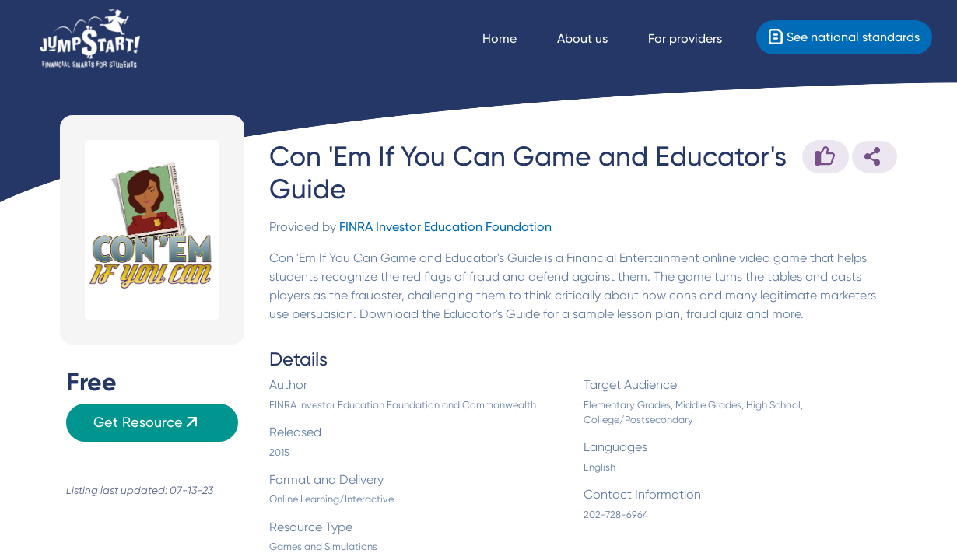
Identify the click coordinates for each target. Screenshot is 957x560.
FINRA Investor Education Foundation (445, 227)
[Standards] (844, 37)
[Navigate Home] (514, 39)
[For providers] (699, 39)
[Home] (90, 39)
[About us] (596, 39)
